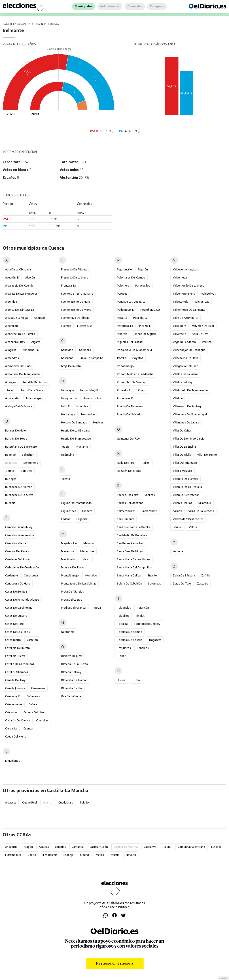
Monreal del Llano (73, 567)
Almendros (12, 358)
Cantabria (78, 847)
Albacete (11, 802)
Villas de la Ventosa (201, 511)
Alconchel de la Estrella (20, 334)
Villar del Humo (207, 455)
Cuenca (28, 728)
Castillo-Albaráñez (17, 672)
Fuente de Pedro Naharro (77, 294)
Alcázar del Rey (15, 342)
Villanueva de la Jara (186, 422)
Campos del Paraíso (18, 551)
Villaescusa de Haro (186, 358)
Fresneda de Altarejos (75, 269)
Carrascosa (31, 575)
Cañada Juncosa (15, 688)
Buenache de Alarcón (19, 487)
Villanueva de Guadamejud (190, 414)
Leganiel (82, 519)
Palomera (123, 286)
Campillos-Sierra (16, 543)
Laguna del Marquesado (76, 503)
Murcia (115, 855)
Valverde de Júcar (203, 326)
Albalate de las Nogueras (21, 294)
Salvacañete (149, 511)
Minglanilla (68, 559)
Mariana (89, 543)
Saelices (150, 495)
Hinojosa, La (69, 398)
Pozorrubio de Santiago (132, 382)
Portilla (122, 358)
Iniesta (66, 479)
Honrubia (82, 406)
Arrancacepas (34, 398)
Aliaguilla (11, 350)
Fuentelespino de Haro (76, 302)
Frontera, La (69, 286)
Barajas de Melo (16, 430)
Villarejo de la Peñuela (187, 487)
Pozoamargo (125, 366)
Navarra (131, 855)
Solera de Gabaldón (129, 584)
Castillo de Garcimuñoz (20, 664)
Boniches (26, 471)
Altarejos (11, 382)
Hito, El (66, 406)
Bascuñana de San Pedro (21, 447)
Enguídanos (13, 761)
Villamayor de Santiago (188, 406)
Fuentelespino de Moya (76, 310)
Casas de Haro (14, 624)
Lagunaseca (69, 511)
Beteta (10, 471)
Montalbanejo (70, 575)
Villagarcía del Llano (186, 366)
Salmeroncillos (126, 511)
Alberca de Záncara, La (20, 310)
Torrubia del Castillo (130, 640)
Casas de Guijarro (16, 616)
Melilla (100, 855)
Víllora (193, 527)
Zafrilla (206, 575)
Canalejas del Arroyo (18, 559)
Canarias (60, 847)
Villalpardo (180, 398)
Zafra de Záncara (184, 575)
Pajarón (143, 269)
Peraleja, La (140, 318)
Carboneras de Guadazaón (22, 567)
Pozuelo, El (124, 390)
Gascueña (67, 358)
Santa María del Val (129, 575)
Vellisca (207, 342)
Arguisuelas (12, 398)
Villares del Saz (183, 503)
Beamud (10, 455)
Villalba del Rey (183, 382)
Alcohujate (12, 326)
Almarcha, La (31, 350)
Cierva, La (11, 728)
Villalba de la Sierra (185, 374)
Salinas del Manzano (130, 503)
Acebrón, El (12, 277)
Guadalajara (66, 802)
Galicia (32, 855)
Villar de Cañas (182, 430)
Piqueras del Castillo (130, 342)
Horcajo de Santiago (74, 422)
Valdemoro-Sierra (184, 294)
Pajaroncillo (124, 269)
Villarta (178, 511)
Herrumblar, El (89, 390)
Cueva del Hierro (16, 737)
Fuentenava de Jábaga (75, 318)
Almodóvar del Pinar (18, 366)
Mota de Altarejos (72, 592)
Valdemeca (180, 277)
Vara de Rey (200, 334)
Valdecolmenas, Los (185, 269)
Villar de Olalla (182, 455)
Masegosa (68, 551)
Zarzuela (203, 584)
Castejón (32, 640)
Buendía (10, 503)
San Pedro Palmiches (130, 543)
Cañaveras (33, 696)
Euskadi (216, 847)
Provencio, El (125, 398)
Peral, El (122, 318)
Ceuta (167, 847)
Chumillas (42, 720)
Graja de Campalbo (91, 358)
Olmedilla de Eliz (72, 688)
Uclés (122, 680)
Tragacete (155, 640)
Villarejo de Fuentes (186, 479)
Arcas (10, 390)
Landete (87, 511)
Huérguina (68, 455)
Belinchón (28, 455)
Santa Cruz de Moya (130, 551)
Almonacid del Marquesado (23, 374)
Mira (86, 559)
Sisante (152, 575)
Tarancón (143, 608)
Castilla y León (99, 847)
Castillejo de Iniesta (17, 648)
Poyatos (138, 358)
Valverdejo (180, 334)
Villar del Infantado (185, 463)
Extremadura (13, 855)
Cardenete (12, 575)
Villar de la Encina (184, 447)
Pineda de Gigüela (145, 334)
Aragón (28, 847)
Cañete (33, 704)
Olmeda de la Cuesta (74, 664)
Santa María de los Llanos (134, 559)
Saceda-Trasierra (128, 495)
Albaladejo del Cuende (19, 286)
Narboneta (68, 632)
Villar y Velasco (182, 471)
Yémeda (178, 551)
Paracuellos (143, 286)
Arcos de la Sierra (32, 390)
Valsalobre (179, 326)
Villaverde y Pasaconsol (188, 519)
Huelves (98, 422)
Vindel (178, 527)
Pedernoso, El (126, 310)
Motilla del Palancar (74, 608)
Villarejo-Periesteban (186, 495)
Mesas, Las (87, 551)
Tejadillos (123, 616)
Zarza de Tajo (182, 584)
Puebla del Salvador (130, 414)
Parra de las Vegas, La (131, 302)
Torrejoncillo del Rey (147, 624)
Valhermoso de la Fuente (189, 310)
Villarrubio (205, 503)
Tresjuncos (124, 648)
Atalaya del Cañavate (19, 406)
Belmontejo (31, 463)
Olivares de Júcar (72, 656)
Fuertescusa (85, 326)
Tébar (122, 656)
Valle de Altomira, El (186, 318)
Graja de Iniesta (71, 366)
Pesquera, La (125, 326)
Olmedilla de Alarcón (74, 680)
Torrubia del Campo (130, 632)
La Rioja (69, 855)
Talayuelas (124, 608)
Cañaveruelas (14, 704)
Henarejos (68, 390)
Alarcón (30, 277)
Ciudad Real (30, 802)
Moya (97, 608)
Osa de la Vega (71, 696)
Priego (142, 390)
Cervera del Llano (35, 712)
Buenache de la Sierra (19, 495)
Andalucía (11, 847)
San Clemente (126, 519)
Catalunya (150, 847)
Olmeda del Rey (71, 672)
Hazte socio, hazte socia (115, 963)
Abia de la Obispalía (18, 269)
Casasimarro (13, 640)
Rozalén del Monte (129, 471)
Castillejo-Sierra (15, 656)
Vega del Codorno (184, 342)
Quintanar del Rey (128, 439)
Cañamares (38, 688)
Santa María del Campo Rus (134, 567)
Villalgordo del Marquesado (190, 390)
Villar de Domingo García (189, 439)
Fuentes (66, 326)
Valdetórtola (181, 302)
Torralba (122, 624)
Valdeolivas (209, 294)
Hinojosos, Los (92, 398)
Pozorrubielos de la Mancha (135, 374)
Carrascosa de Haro (18, 584)
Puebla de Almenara (130, 406)
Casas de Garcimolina (19, 608)
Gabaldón (67, 350)
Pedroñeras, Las (151, 310)
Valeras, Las (202, 302)
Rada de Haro (126, 463)
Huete (66, 447)
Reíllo (145, 463)
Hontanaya (68, 414)
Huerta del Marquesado (76, 439)
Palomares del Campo (131, 277)
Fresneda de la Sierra (75, 277)
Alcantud (39, 318)
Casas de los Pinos (17, 632)
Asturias (44, 847)
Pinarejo (122, 334)
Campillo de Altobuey (19, 527)
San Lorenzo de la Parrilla (134, 527)
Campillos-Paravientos (20, 535)
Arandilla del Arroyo (35, 382)
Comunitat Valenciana (191, 847)
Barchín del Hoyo (16, 439)
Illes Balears (50, 855)
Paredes (122, 294)
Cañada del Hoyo (16, 680)
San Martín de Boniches (132, 535)
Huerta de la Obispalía (75, 430)
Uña (137, 680)
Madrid (84, 855)
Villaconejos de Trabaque (189, 350)
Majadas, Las (69, 543)
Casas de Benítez (16, 592)
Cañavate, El (13, 696)
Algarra (36, 342)
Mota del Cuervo (72, 600)
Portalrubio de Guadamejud (134, 350)
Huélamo (82, 447)
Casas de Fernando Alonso (22, 600)
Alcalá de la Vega (16, 318)
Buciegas (11, 479)
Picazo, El (145, 326)
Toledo (84, 802)
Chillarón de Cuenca (18, 720)
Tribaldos (143, 648)
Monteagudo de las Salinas (79, 584)
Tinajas (140, 616)
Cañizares (11, 712)
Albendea (11, 302)
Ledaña (66, 519)
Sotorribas (155, 584)
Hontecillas (88, 414)
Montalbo (91, 575)
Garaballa (85, 350)
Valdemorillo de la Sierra (189, 286)
